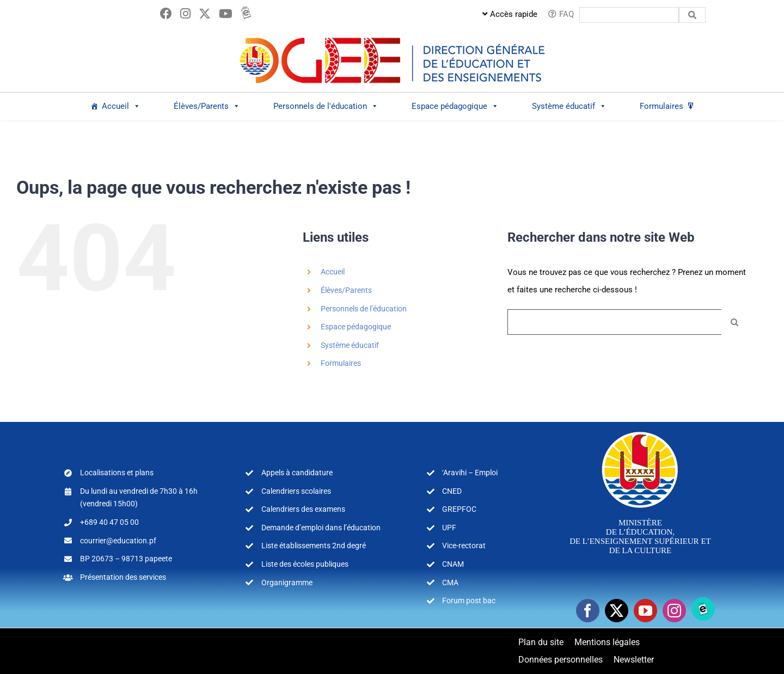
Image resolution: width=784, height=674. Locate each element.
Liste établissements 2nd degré (314, 546)
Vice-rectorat (464, 546)
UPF (449, 528)
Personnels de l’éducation (364, 309)
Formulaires (661, 106)
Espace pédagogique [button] (455, 106)
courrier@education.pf (118, 541)
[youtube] (645, 611)
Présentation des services (123, 577)
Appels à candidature (297, 473)
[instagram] (674, 611)
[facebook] (588, 611)
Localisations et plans (117, 473)
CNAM (453, 564)
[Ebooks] (703, 609)
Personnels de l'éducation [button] (326, 106)
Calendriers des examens (303, 509)
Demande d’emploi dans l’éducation (321, 528)
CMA (450, 583)
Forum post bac (469, 601)
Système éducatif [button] (569, 106)
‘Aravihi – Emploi (470, 473)
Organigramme (287, 583)
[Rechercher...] (614, 322)
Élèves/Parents (346, 290)
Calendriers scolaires (296, 491)
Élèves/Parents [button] (207, 106)
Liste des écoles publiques (305, 564)
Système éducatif (350, 345)
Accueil (121, 106)
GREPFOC (459, 509)
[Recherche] (734, 322)
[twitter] (617, 611)
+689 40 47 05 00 (109, 522)
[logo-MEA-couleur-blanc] (640, 431)
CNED (452, 491)
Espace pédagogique (356, 327)
